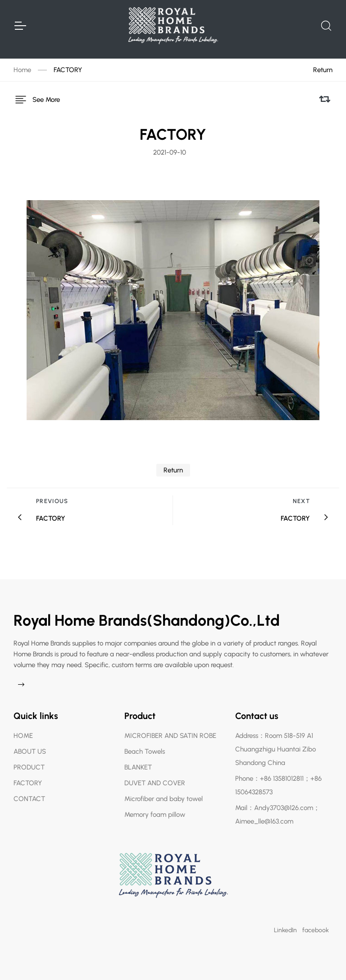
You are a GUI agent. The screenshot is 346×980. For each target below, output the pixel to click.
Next (301, 501)
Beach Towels (145, 751)
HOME (23, 736)
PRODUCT (29, 767)
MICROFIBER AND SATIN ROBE (170, 736)
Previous (52, 501)
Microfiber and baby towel (164, 799)
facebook (316, 930)
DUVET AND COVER (155, 783)
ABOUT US (30, 751)
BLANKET (138, 767)
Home (22, 70)
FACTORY (68, 70)
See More (37, 100)
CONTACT (29, 799)
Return (323, 70)
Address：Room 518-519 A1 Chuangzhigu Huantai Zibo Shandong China (275, 749)
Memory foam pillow (155, 815)
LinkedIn (285, 930)
